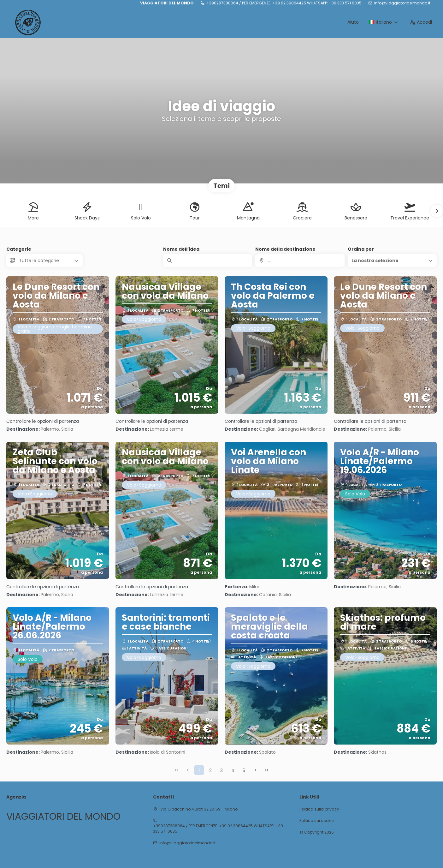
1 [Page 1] (199, 770)
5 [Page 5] (244, 770)
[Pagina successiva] (256, 770)
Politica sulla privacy (319, 809)
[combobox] (300, 260)
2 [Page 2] (210, 770)
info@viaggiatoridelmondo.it (402, 3)
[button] (437, 211)
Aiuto (353, 22)
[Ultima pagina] (267, 770)
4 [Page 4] (233, 770)
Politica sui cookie (316, 821)
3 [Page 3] (222, 770)
